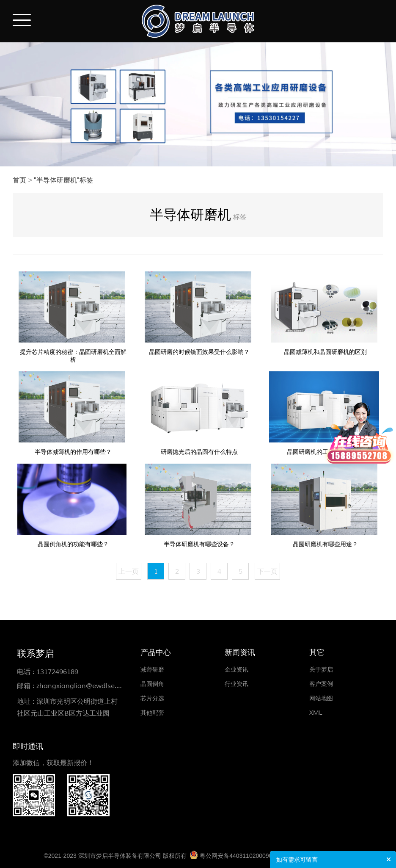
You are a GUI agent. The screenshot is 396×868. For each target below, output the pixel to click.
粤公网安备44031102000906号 (241, 856)
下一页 (267, 572)
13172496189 (57, 672)
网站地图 (321, 698)
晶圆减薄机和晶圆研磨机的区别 (325, 352)
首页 (19, 180)
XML (316, 713)
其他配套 (152, 713)
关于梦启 (321, 670)
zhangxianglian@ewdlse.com (83, 686)
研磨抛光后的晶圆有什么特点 (199, 452)
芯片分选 (152, 698)
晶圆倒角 (152, 684)
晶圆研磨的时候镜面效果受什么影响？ (199, 352)
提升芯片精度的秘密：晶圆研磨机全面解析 (73, 356)
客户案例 (321, 684)
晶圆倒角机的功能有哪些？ (73, 544)
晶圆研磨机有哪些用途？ (325, 544)
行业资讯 (236, 684)
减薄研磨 (152, 670)
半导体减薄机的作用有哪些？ (73, 452)
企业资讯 (236, 670)
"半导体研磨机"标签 (63, 180)
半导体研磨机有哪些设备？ (199, 544)
